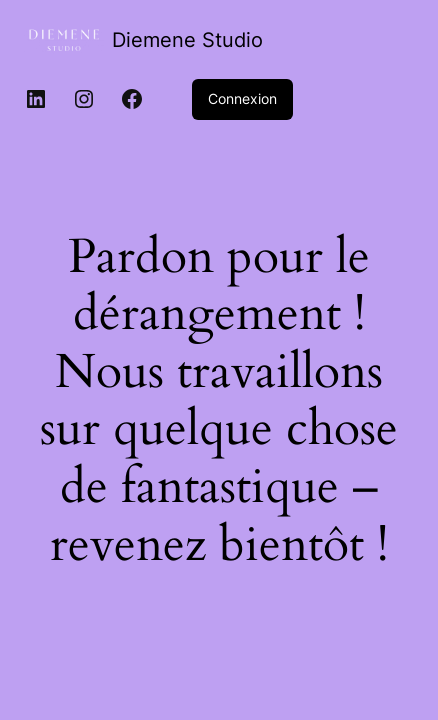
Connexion (242, 98)
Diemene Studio (187, 40)
